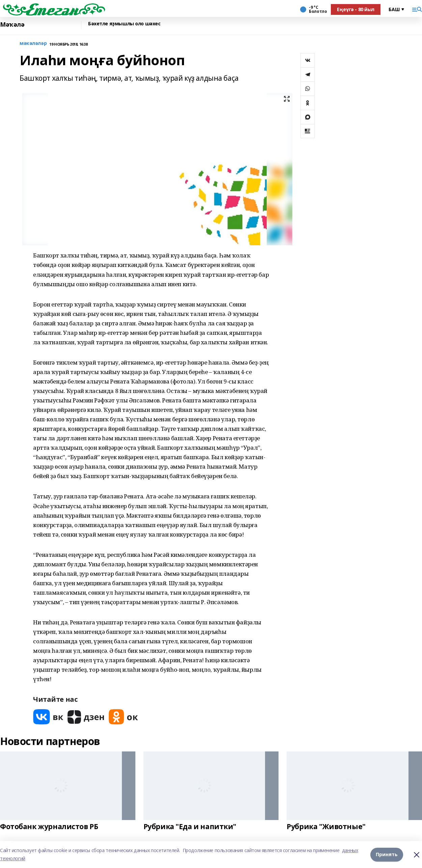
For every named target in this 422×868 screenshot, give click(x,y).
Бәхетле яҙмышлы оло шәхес (124, 24)
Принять (387, 854)
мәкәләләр (33, 43)
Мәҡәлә (12, 24)
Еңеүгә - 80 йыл (356, 9)
